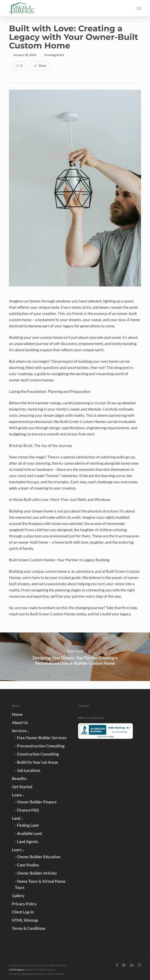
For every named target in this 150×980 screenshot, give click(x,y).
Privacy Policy (24, 904)
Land (17, 818)
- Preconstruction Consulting (40, 746)
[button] (139, 8)
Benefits (19, 779)
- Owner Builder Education (38, 857)
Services (21, 731)
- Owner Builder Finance (36, 802)
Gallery (18, 896)
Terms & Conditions (29, 928)
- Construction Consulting (37, 754)
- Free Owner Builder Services (41, 738)
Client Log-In (23, 912)
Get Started (22, 787)
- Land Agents (27, 842)
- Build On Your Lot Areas (36, 762)
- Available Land (28, 833)
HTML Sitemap (25, 920)
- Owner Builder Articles (36, 873)
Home (17, 714)
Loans (18, 795)
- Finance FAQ (27, 810)
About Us (20, 723)
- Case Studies (27, 865)
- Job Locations (28, 770)
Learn (18, 850)
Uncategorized (54, 55)
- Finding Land (27, 825)
